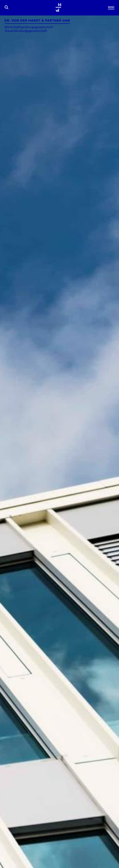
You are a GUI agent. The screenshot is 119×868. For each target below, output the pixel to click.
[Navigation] (110, 7)
